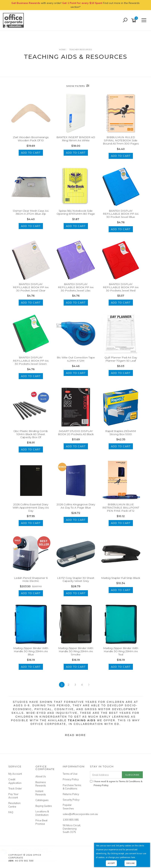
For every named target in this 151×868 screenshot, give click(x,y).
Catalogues (42, 800)
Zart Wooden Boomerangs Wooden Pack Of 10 (31, 139)
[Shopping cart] (134, 20)
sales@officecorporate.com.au (72, 814)
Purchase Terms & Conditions (72, 787)
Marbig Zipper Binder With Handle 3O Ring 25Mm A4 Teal (121, 651)
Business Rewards (41, 784)
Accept (111, 863)
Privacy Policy (71, 779)
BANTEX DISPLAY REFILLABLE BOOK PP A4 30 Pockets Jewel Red (121, 287)
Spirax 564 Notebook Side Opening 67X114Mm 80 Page (76, 212)
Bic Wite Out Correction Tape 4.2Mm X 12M (76, 359)
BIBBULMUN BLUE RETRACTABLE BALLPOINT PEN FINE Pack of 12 (121, 508)
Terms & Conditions (130, 781)
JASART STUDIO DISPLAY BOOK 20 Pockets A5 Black (76, 433)
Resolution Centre (14, 805)
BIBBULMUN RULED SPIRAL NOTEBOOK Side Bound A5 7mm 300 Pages (121, 140)
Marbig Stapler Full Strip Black (121, 578)
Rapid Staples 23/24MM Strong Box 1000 (121, 433)
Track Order (15, 788)
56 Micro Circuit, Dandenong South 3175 (72, 829)
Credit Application (15, 781)
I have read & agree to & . (116, 783)
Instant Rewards (41, 793)
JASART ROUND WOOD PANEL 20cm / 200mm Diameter (35, 852)
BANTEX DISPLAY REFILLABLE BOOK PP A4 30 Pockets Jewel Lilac (76, 287)
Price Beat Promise (41, 822)
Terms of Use (70, 774)
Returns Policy (71, 794)
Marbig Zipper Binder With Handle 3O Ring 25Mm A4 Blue (31, 651)
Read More (76, 735)
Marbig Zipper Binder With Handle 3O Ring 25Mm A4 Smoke (76, 651)
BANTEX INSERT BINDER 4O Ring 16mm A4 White (76, 139)
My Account (15, 774)
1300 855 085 (71, 820)
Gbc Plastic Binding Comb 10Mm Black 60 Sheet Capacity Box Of (31, 434)
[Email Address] (106, 775)
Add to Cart (31, 153)
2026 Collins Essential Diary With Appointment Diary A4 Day (31, 508)
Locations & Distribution (42, 813)
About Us (41, 776)
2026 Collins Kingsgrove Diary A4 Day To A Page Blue (76, 506)
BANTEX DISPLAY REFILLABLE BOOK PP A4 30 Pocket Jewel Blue (121, 214)
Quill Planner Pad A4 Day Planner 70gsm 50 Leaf (121, 359)
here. (133, 857)
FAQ (11, 812)
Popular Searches (68, 807)
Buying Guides (44, 806)
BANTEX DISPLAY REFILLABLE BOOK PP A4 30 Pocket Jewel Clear (31, 287)
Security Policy (71, 800)
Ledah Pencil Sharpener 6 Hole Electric (31, 580)
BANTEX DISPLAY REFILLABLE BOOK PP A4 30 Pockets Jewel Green (31, 361)
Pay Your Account (13, 796)
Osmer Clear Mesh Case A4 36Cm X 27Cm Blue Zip (31, 212)
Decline (130, 863)
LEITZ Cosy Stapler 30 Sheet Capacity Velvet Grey (76, 580)
